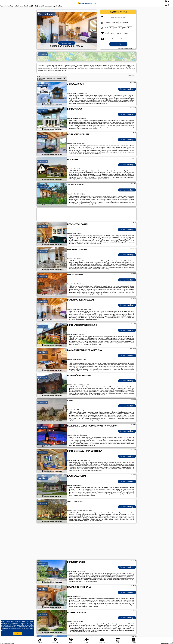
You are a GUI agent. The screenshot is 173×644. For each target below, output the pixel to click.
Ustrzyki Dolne (42, 86)
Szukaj (118, 44)
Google (31, 622)
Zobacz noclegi (127, 89)
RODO (3, 630)
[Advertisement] (86, 542)
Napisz (171, 643)
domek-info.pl (86, 3)
